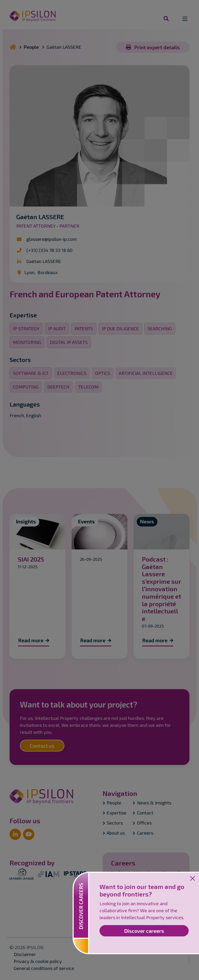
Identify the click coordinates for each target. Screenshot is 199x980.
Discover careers (144, 931)
